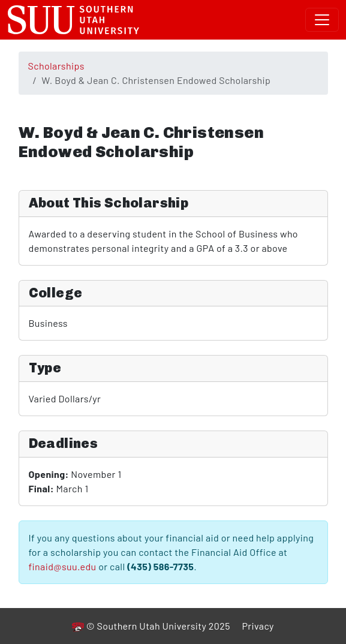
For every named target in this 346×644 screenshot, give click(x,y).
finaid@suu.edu (63, 566)
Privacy (258, 626)
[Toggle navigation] (322, 20)
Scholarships (56, 66)
